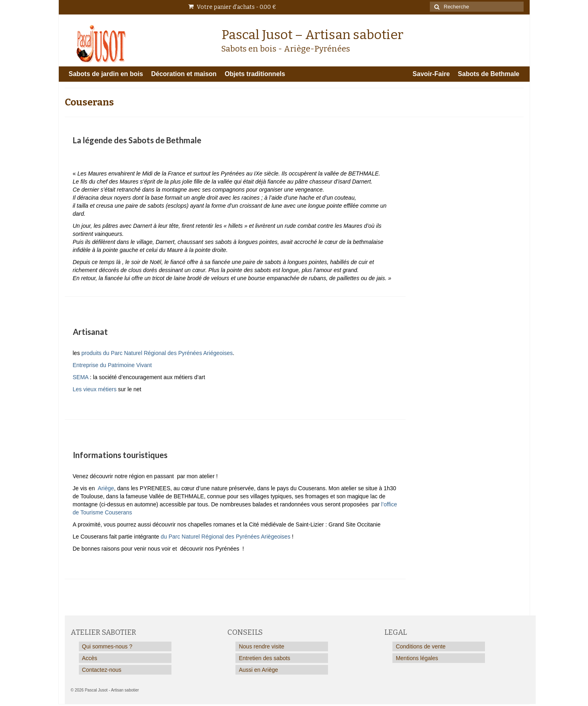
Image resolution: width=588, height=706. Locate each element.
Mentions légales (417, 658)
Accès (90, 658)
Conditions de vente (421, 646)
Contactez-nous (102, 670)
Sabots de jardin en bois (106, 74)
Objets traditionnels (255, 74)
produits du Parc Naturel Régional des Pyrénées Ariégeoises (157, 353)
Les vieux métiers (95, 389)
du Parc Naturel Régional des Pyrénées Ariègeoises (225, 537)
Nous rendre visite (261, 646)
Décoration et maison (184, 74)
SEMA (81, 377)
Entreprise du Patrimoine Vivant (112, 365)
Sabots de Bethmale (489, 74)
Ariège (106, 488)
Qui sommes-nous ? (107, 646)
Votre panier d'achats (232, 7)
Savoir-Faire (431, 74)
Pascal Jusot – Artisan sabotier (312, 35)
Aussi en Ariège (258, 670)
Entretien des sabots (264, 658)
